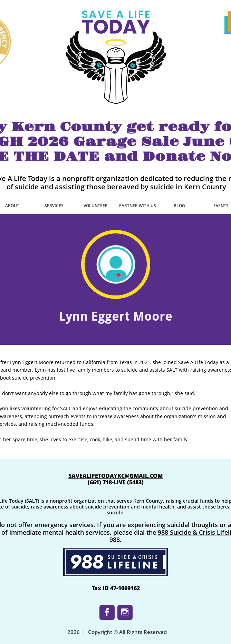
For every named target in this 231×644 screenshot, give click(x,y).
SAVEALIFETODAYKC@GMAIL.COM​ (115, 476)
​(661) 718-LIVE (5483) (116, 482)
